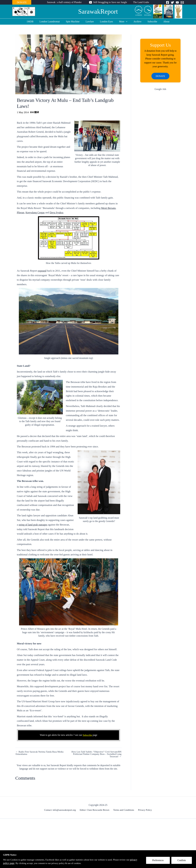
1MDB (35, 22)
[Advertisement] (160, 142)
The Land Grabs (140, 2)
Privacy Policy (144, 810)
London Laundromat (53, 22)
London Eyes (106, 22)
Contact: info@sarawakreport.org (61, 810)
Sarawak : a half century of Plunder (66, 2)
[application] (125, 22)
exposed (42, 271)
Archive (135, 22)
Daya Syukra (57, 213)
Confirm (183, 861)
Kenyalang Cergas (35, 213)
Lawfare (91, 22)
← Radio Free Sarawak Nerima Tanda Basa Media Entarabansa (40, 753)
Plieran (21, 213)
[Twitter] (172, 2)
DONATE (22, 2)
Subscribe (149, 22)
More (122, 22)
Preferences (159, 861)
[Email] (182, 2)
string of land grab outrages (33, 525)
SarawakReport (98, 11)
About (161, 22)
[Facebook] (168, 2)
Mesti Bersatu (108, 208)
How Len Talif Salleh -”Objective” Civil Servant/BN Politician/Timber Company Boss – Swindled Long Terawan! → (95, 754)
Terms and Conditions (124, 810)
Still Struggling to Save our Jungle (110, 2)
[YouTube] (177, 2)
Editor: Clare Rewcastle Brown (95, 810)
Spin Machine (75, 22)
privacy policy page (13, 863)
